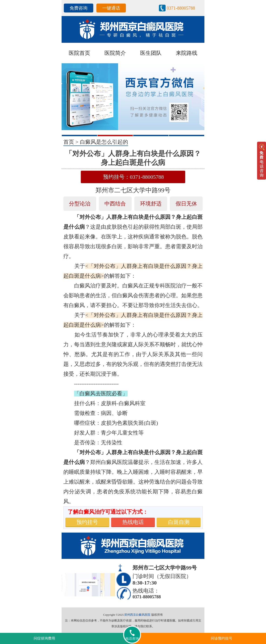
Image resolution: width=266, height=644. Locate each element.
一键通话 (111, 8)
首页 (69, 142)
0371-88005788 (181, 8)
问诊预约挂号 (222, 638)
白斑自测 (179, 522)
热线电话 (133, 522)
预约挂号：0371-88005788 (133, 177)
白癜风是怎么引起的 (104, 142)
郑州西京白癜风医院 (137, 615)
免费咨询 (79, 8)
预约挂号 (87, 522)
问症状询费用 (44, 638)
